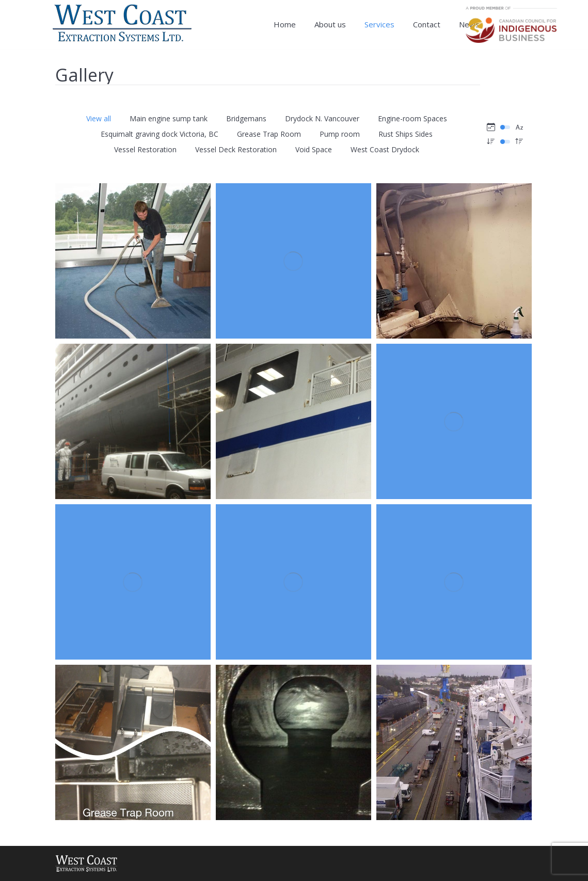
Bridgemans (246, 118)
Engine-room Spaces (412, 118)
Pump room (340, 134)
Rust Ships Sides (406, 134)
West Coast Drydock (385, 149)
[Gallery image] (133, 261)
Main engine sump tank (169, 118)
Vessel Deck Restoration (236, 149)
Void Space (314, 149)
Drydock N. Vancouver (322, 118)
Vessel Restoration (145, 149)
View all (99, 118)
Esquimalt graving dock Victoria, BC (160, 134)
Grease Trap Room (269, 134)
